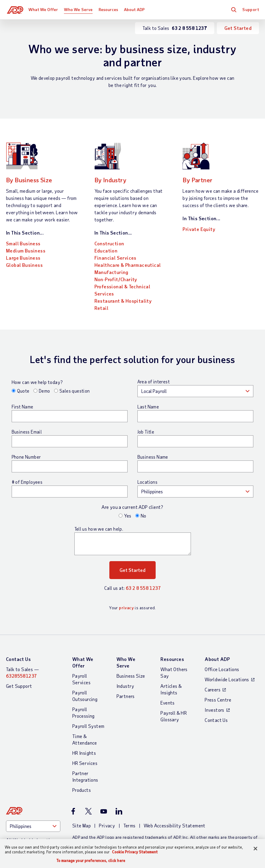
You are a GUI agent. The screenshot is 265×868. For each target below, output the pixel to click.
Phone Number (26, 457)
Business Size (131, 676)
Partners (126, 696)
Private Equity (199, 229)
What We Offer (44, 9)
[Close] (255, 849)
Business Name (153, 457)
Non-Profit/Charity (116, 279)
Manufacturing (111, 272)
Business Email (27, 432)
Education (106, 251)
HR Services (85, 763)
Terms (130, 825)
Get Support (19, 686)
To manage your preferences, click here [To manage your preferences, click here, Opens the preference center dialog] (91, 861)
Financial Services (115, 258)
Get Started (238, 28)
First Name (23, 407)
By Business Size (33, 179)
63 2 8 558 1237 (143, 588)
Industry (125, 686)
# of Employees (27, 482)
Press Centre (218, 700)
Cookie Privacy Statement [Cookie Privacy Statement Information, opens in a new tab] (135, 852)
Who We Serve (79, 9)
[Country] (33, 826)
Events (167, 703)
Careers (213, 689)
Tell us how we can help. (99, 529)
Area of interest (154, 382)
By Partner (200, 179)
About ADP (135, 9)
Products (82, 790)
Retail (101, 308)
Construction (109, 243)
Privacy (107, 825)
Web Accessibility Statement (175, 825)
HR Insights (84, 753)
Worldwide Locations (227, 679)
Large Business (23, 258)
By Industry (113, 179)
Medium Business (26, 251)
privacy (126, 608)
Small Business (23, 243)
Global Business (24, 265)
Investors (215, 710)
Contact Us (18, 659)
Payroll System (88, 726)
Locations (148, 482)
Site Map (82, 825)
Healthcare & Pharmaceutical (128, 265)
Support (251, 9)
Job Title (146, 432)
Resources (109, 9)
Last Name (148, 407)
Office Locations (222, 669)
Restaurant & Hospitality (123, 301)
